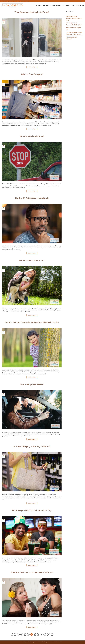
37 (25, 634)
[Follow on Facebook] (80, 1)
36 (22, 634)
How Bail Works (55, 5)
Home (38, 5)
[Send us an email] (82, 1)
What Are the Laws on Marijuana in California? (32, 572)
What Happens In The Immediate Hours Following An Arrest (74, 18)
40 (35, 634)
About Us (45, 5)
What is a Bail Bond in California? (72, 38)
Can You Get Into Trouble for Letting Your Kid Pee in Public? (32, 322)
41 (38, 634)
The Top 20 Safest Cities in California (32, 198)
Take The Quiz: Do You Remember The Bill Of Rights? (74, 24)
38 (28, 634)
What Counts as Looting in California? (32, 12)
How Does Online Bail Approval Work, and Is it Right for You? (74, 33)
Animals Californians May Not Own (74, 29)
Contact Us (80, 5)
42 (42, 634)
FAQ (73, 5)
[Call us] (83, 1)
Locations (66, 6)
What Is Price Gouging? (32, 74)
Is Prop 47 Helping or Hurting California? (32, 446)
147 (48, 634)
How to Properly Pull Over (32, 384)
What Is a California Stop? (32, 136)
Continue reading (32, 67)
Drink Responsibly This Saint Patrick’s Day (32, 510)
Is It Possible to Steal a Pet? (32, 260)
